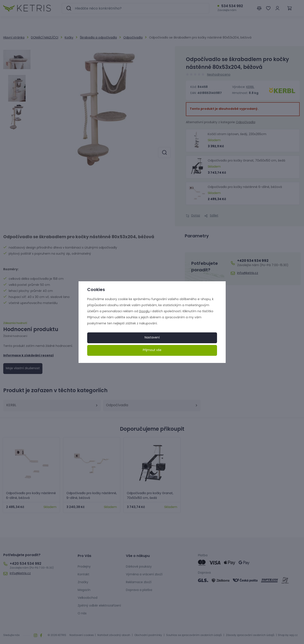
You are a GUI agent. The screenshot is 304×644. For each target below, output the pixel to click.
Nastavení (152, 338)
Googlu (144, 311)
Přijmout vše (152, 350)
